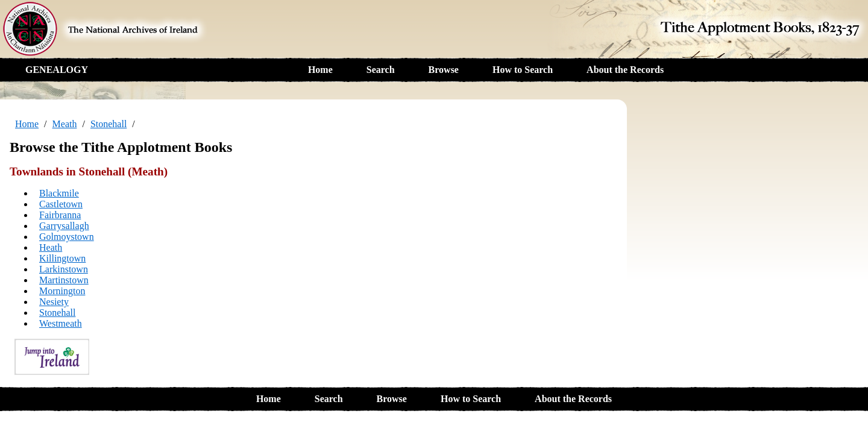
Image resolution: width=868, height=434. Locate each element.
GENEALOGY (57, 70)
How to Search (523, 70)
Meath (65, 124)
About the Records (625, 70)
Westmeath (61, 323)
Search (381, 70)
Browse (444, 70)
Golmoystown (67, 237)
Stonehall (108, 124)
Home (320, 70)
